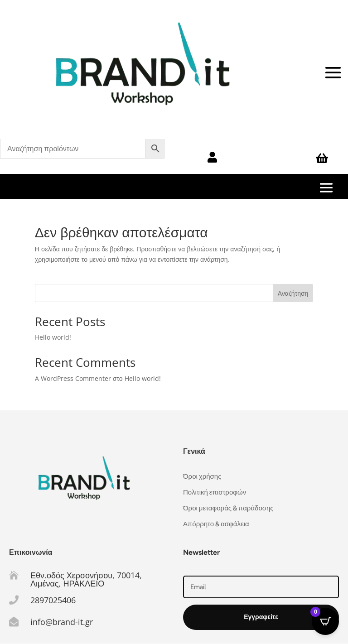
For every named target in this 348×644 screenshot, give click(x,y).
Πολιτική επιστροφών (215, 492)
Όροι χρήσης (202, 476)
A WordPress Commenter (73, 378)
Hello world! (53, 337)
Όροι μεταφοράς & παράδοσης (228, 508)
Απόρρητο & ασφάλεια (216, 524)
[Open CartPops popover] (325, 621)
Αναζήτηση (293, 293)
